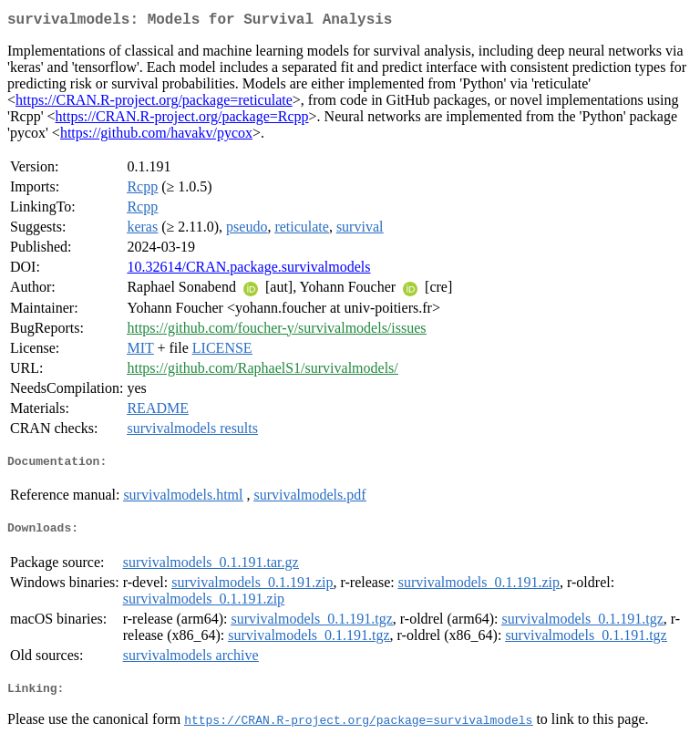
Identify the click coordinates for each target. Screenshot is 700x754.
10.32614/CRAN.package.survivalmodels (248, 270)
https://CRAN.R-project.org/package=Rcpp (182, 120)
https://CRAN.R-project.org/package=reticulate (154, 103)
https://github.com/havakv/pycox (156, 136)
